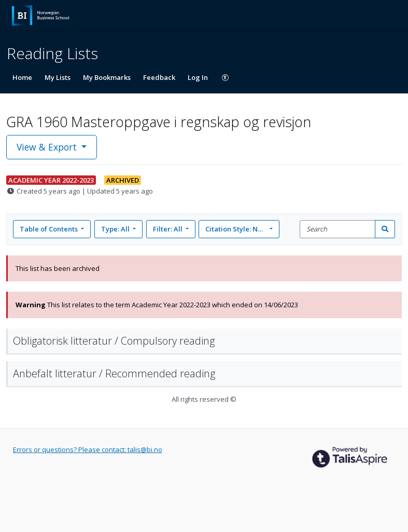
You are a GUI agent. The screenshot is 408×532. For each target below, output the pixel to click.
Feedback (159, 77)
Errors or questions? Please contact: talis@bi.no (88, 449)
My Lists (58, 77)
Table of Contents (50, 229)
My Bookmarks (107, 77)
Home (22, 77)
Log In (198, 77)
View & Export (48, 147)
